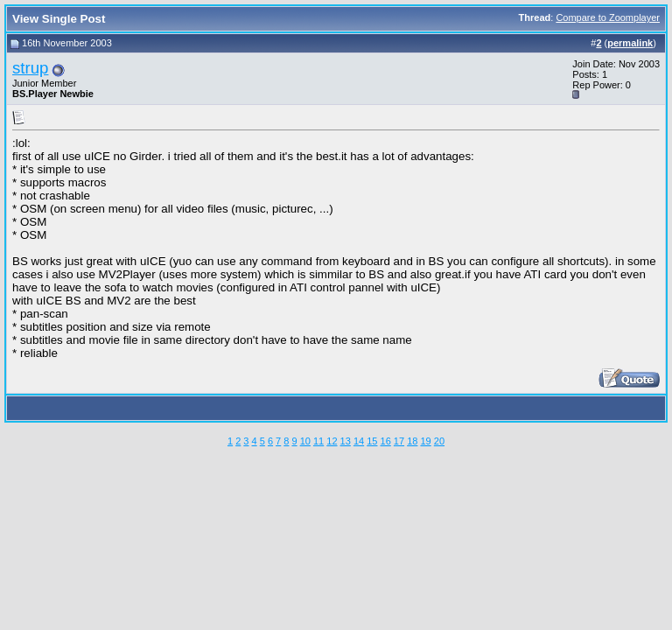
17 (399, 441)
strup (30, 68)
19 (425, 441)
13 (346, 441)
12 (332, 441)
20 (439, 441)
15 (372, 441)
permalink (630, 43)
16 (386, 441)
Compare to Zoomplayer (608, 17)
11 (318, 441)
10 (305, 441)
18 (412, 441)
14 (359, 441)
